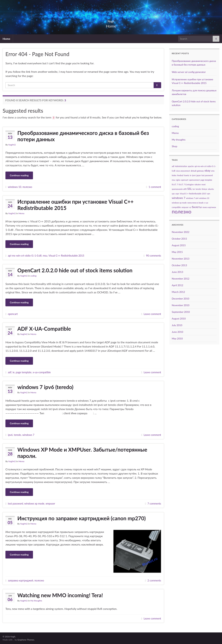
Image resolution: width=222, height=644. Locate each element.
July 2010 (177, 325)
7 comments (154, 504)
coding (33, 276)
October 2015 (179, 239)
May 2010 (177, 338)
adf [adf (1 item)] (173, 166)
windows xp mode (34, 504)
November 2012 (181, 279)
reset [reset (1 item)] (203, 184)
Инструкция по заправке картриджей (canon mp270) (82, 518)
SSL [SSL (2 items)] (190, 189)
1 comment (155, 187)
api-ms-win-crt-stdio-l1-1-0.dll (25, 256)
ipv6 (10, 435)
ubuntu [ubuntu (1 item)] (211, 189)
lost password (16, 504)
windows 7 (28, 435)
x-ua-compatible (42, 372)
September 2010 (181, 312)
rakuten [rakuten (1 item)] (198, 184)
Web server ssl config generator (189, 72)
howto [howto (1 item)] (187, 175)
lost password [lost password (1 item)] (207, 175)
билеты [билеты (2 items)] (197, 207)
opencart (13, 314)
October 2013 (179, 265)
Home (6, 39)
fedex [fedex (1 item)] (174, 175)
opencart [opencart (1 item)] (185, 180)
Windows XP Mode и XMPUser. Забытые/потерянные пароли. (82, 453)
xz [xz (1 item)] (190, 207)
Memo (21, 213)
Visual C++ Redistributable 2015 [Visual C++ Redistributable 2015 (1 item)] (193, 194)
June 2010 (178, 332)
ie (14, 372)
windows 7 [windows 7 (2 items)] (179, 198)
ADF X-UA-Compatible (44, 329)
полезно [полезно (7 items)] (182, 211)
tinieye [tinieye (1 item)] (204, 189)
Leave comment (152, 314)
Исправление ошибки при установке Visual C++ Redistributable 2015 (75, 205)
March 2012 (178, 292)
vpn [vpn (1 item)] (209, 194)
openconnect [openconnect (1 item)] (194, 180)
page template (24, 372)
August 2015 (179, 245)
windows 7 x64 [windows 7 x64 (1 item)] (192, 198)
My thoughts (36, 601)
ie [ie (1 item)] (191, 175)
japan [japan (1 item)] (199, 175)
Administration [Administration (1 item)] (181, 166)
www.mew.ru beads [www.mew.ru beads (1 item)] (196, 203)
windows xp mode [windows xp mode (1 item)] (179, 203)
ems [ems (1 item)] (213, 171)
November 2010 (181, 305)
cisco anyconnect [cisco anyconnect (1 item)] (183, 171)
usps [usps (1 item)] (177, 194)
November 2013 (181, 259)
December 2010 (181, 299)
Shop (175, 146)
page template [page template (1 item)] (206, 180)
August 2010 (179, 318)
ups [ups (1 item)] (173, 194)
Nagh (111, 20)
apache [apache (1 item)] (191, 166)
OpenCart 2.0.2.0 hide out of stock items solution (75, 270)
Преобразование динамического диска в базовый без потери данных (83, 136)
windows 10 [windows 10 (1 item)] (204, 198)
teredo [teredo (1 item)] (198, 189)
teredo (17, 435)
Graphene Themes (26, 640)
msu (45, 256)
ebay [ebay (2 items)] (207, 170)
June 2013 (178, 272)
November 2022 (181, 232)
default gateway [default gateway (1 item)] (197, 171)
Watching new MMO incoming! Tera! (60, 595)
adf (10, 372)
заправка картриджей (21, 580)
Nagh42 (12, 145)
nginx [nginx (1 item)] (178, 180)
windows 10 (15, 187)
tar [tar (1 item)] (194, 189)
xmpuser (50, 504)
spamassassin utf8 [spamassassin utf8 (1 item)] (179, 189)
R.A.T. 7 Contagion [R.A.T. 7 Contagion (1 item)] (186, 184)
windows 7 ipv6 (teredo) (45, 387)
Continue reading (19, 175)
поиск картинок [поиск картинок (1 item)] (209, 207)
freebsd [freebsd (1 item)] (180, 175)
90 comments (154, 256)
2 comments (154, 580)
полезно (27, 187)
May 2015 (177, 252)
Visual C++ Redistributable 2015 (66, 256)
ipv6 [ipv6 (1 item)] (194, 175)
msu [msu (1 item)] (174, 180)
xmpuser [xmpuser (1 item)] (185, 207)
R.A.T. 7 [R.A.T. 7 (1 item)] (175, 184)
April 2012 (178, 285)
